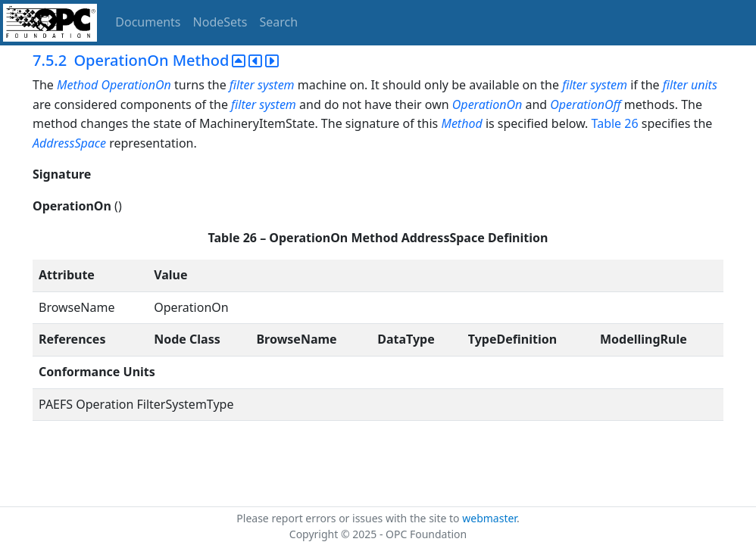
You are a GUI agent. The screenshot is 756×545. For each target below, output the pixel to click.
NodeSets (220, 22)
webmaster (489, 518)
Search (279, 22)
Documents (148, 22)
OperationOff (585, 104)
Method (461, 123)
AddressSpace (69, 143)
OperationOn (487, 104)
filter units (690, 85)
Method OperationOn (114, 85)
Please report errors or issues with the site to (349, 518)
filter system (262, 85)
